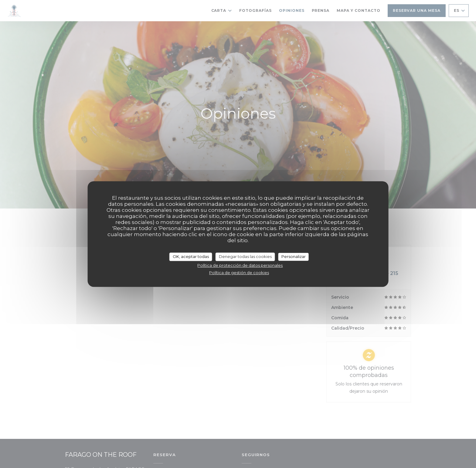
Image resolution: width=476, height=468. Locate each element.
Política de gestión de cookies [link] (239, 273)
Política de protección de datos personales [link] (240, 265)
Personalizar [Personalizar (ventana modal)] (294, 256)
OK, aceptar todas (191, 256)
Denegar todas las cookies (245, 256)
